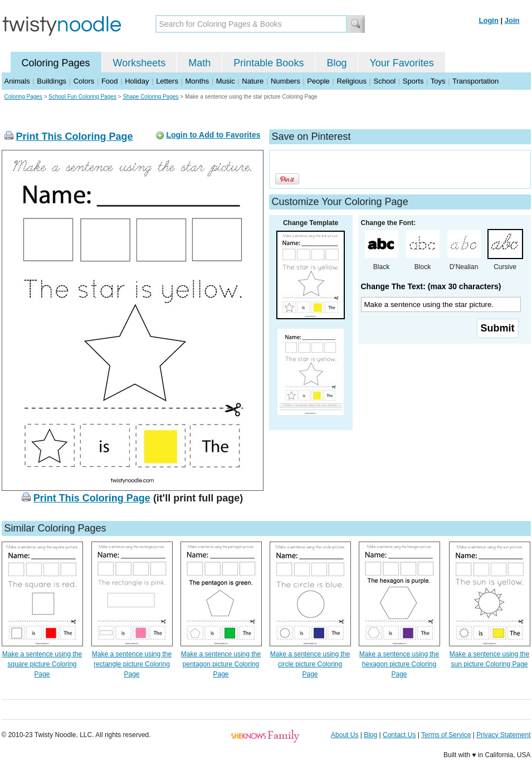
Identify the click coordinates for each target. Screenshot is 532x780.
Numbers (285, 81)
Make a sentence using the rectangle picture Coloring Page (132, 664)
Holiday (137, 81)
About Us (345, 735)
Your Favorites (401, 63)
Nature (253, 81)
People (318, 81)
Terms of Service (446, 735)
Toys (438, 81)
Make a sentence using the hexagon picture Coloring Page (399, 664)
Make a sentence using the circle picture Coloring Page (310, 664)
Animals (17, 81)
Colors (84, 81)
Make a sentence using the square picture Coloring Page (42, 664)
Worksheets (140, 63)
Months (197, 81)
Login (489, 20)
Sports (413, 81)
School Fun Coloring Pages (82, 97)
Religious (351, 81)
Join (512, 20)
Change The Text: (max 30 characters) (431, 286)
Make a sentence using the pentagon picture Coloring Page (221, 664)
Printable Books (269, 63)
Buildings (52, 81)
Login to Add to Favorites (213, 135)
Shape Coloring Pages (150, 97)
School (385, 81)
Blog (336, 63)
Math (199, 63)
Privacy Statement (503, 735)
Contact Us (399, 735)
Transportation (475, 81)
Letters (167, 81)
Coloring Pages (56, 63)
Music (226, 81)
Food (110, 81)
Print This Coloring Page (75, 136)
